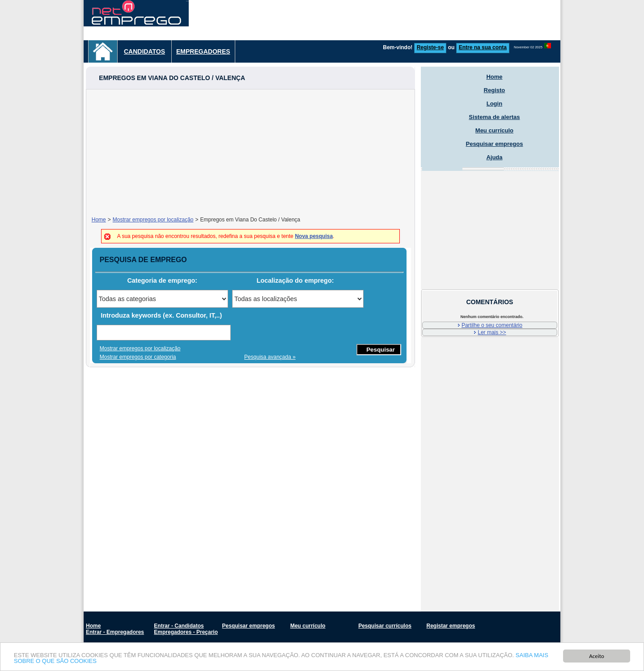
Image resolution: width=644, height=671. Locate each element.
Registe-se (430, 47)
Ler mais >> (492, 332)
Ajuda (494, 157)
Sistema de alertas (494, 117)
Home (99, 220)
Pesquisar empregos (494, 144)
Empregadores (203, 51)
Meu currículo (494, 130)
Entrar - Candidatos (179, 626)
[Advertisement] (398, 20)
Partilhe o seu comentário (492, 325)
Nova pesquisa (314, 236)
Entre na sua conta (483, 47)
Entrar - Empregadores (115, 632)
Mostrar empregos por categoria (138, 357)
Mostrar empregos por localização (153, 220)
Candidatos (144, 51)
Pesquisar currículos (385, 626)
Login (494, 104)
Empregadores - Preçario (186, 632)
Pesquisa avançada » (270, 357)
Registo (495, 90)
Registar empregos (451, 626)
